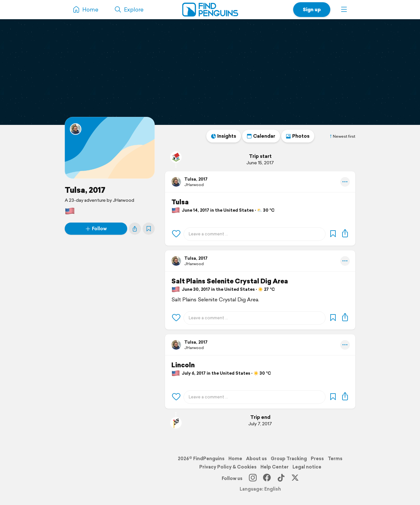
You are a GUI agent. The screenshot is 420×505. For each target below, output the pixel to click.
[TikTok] (281, 478)
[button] (344, 10)
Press (317, 459)
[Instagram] (253, 478)
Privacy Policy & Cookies (228, 467)
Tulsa (180, 202)
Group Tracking (289, 459)
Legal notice (307, 467)
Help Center (275, 467)
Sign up (312, 9)
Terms (335, 459)
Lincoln (183, 365)
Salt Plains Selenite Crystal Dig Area (230, 281)
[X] (295, 478)
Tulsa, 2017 (85, 190)
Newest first (342, 136)
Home (235, 459)
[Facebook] (267, 478)
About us (256, 459)
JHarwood (194, 185)
